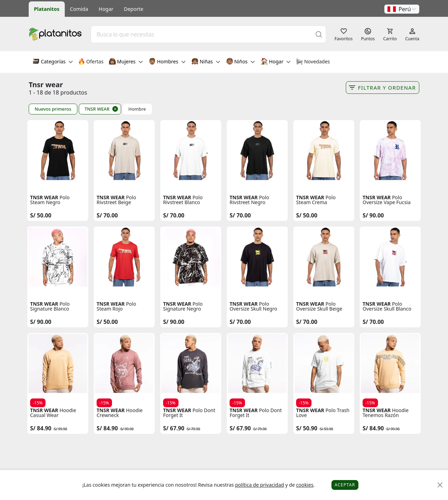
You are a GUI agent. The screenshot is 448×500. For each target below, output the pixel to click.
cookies (305, 485)
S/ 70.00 (107, 215)
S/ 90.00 (373, 215)
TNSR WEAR (97, 109)
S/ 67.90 (174, 428)
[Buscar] (319, 34)
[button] (402, 9)
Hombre (137, 109)
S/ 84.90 (41, 428)
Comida (79, 9)
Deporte (134, 9)
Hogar (106, 9)
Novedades (313, 62)
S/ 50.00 (41, 215)
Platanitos (47, 9)
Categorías (53, 62)
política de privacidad (260, 485)
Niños (240, 62)
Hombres (167, 62)
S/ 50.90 (307, 428)
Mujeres (126, 62)
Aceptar (345, 485)
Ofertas (91, 62)
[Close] (440, 485)
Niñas (206, 62)
